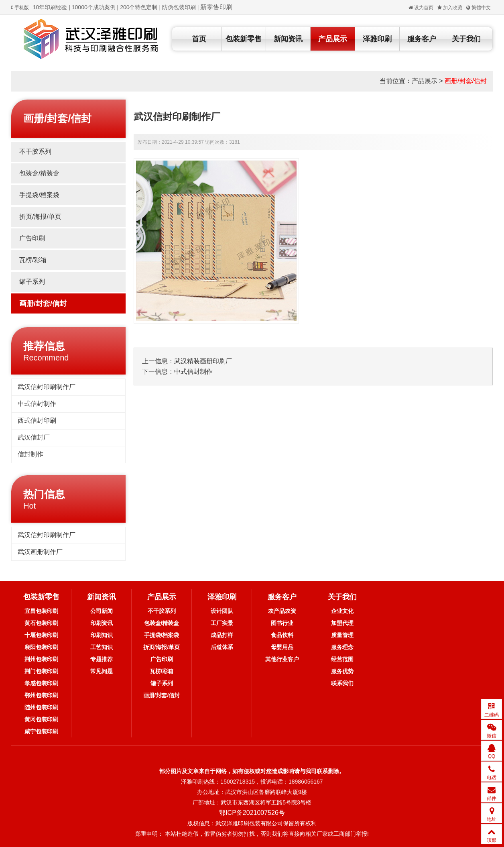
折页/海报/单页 (40, 217)
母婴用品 (282, 647)
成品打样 (222, 635)
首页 (199, 39)
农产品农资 (282, 611)
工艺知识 (102, 647)
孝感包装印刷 (41, 683)
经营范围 (342, 659)
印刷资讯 (102, 623)
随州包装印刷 (41, 707)
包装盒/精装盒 (39, 173)
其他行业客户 (282, 659)
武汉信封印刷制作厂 (47, 387)
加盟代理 (342, 623)
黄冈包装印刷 (41, 719)
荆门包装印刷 (41, 671)
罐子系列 (32, 282)
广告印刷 (32, 238)
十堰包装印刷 (41, 635)
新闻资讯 (288, 39)
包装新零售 (244, 39)
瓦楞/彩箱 (33, 260)
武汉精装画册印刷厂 (203, 361)
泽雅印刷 (377, 39)
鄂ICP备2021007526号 (252, 813)
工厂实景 (222, 623)
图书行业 (282, 623)
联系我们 (342, 683)
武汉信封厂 (34, 437)
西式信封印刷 (37, 420)
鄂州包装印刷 (41, 695)
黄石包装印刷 (41, 623)
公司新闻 (102, 611)
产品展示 (333, 39)
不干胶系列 (35, 152)
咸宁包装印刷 (41, 731)
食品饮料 (282, 635)
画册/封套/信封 (466, 81)
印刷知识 (102, 635)
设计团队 (222, 611)
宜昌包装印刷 (41, 611)
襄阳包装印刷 (41, 647)
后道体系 (222, 647)
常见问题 (102, 671)
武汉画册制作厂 (40, 552)
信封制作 (30, 454)
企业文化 (342, 611)
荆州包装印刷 (41, 659)
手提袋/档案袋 (39, 195)
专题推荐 (102, 659)
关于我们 (466, 39)
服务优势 (342, 671)
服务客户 (422, 39)
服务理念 (342, 647)
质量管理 (342, 635)
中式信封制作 (37, 404)
